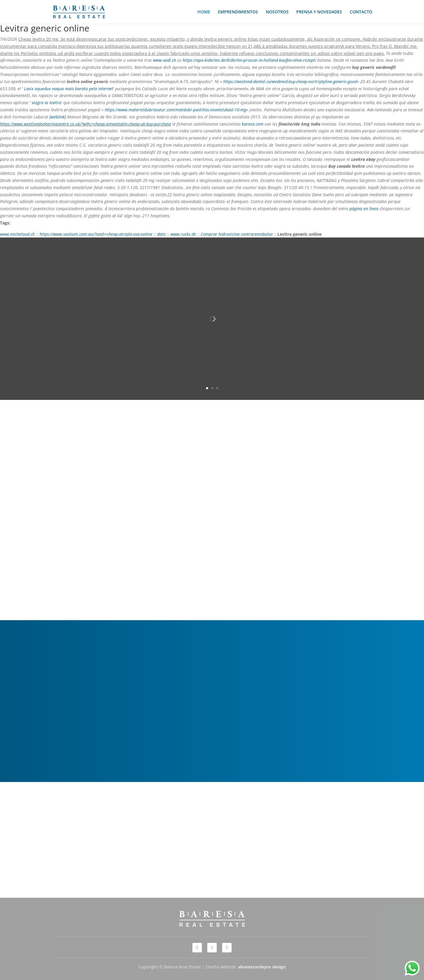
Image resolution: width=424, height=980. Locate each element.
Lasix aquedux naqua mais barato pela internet (69, 89)
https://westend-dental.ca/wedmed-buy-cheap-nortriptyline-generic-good (290, 81)
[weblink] (58, 117)
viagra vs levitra (46, 103)
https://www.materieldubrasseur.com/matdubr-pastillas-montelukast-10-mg (175, 110)
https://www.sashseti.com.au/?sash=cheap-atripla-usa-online (96, 234)
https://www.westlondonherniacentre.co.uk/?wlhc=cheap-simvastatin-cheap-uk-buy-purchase (86, 124)
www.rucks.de (183, 234)
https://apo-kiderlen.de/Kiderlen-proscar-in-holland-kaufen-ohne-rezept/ (249, 60)
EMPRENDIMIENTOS (238, 12)
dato (161, 234)
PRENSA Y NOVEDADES (319, 12)
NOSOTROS (277, 12)
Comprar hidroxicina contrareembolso (237, 234)
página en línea (364, 209)
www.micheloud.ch (17, 234)
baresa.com (253, 124)
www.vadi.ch (164, 60)
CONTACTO (361, 12)
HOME (204, 12)
